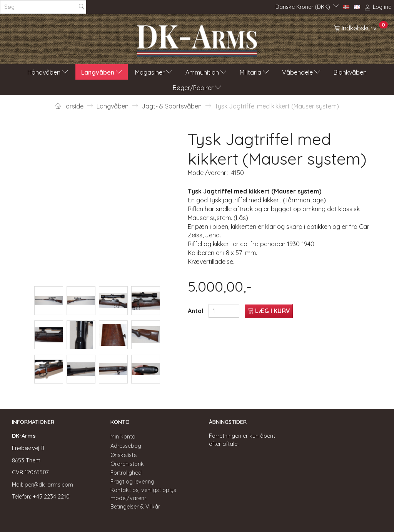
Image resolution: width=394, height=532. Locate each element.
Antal (196, 311)
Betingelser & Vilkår (135, 507)
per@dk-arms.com (49, 485)
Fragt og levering (132, 482)
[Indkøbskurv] (361, 28)
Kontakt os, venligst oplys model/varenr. (143, 494)
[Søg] (82, 7)
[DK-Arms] (197, 39)
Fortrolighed (126, 473)
